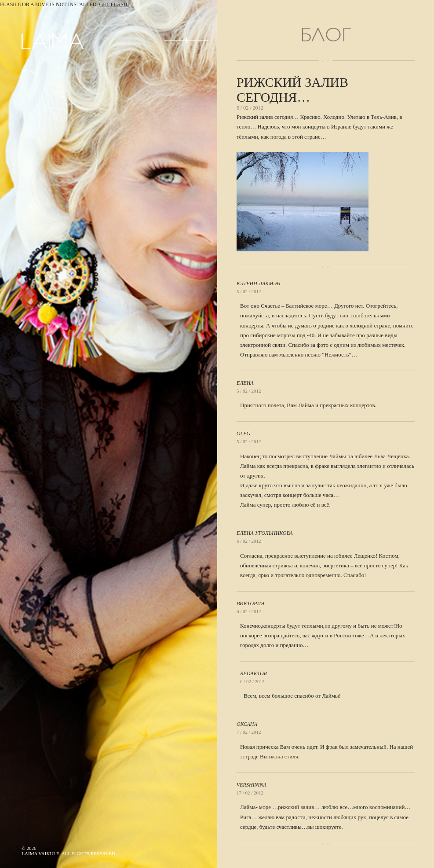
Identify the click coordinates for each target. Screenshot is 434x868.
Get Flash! (114, 4)
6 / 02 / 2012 (249, 541)
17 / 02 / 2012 (250, 793)
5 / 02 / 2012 (249, 291)
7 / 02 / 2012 (249, 732)
